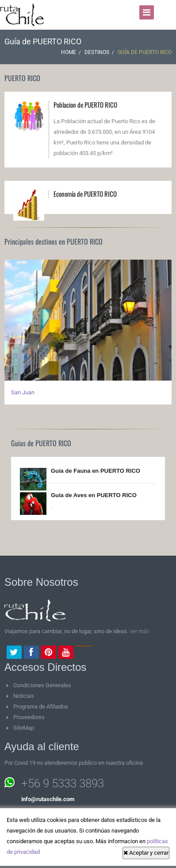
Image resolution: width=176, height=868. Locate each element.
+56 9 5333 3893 (63, 783)
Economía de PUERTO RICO (85, 194)
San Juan (23, 392)
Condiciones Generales (42, 685)
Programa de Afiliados (41, 706)
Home (69, 52)
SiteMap (24, 728)
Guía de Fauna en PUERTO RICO (96, 471)
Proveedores (29, 717)
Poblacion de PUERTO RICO (85, 105)
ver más (139, 631)
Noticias (24, 696)
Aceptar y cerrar (146, 853)
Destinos (97, 52)
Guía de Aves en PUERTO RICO (94, 495)
